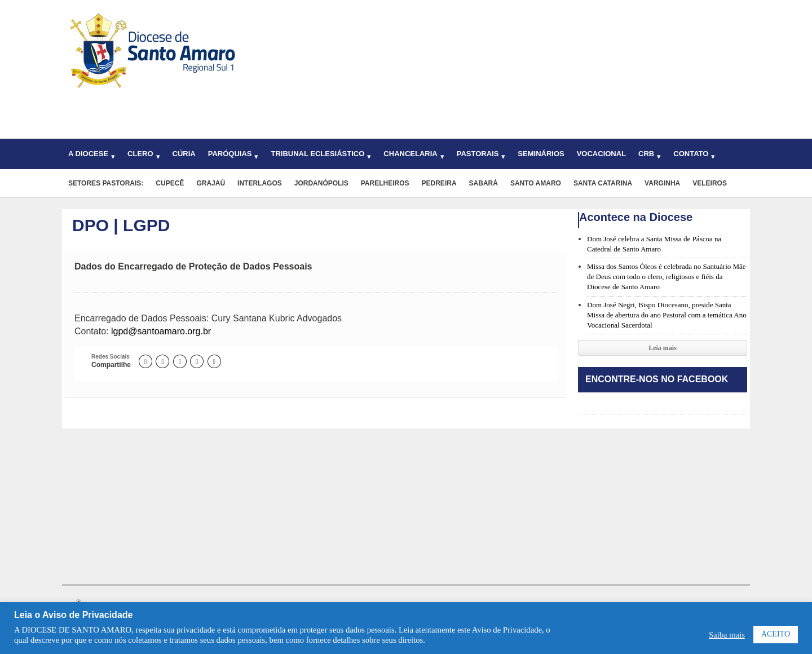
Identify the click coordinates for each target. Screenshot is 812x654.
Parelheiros (385, 183)
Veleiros (710, 183)
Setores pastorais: (106, 183)
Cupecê (170, 183)
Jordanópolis (321, 183)
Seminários (541, 154)
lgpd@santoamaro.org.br (161, 331)
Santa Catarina (603, 183)
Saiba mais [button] (727, 635)
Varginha (662, 183)
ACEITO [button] (776, 634)
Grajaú (211, 183)
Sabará (484, 183)
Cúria (184, 154)
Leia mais (663, 348)
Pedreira (439, 183)
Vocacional (601, 154)
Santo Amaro (536, 183)
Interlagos (260, 183)
